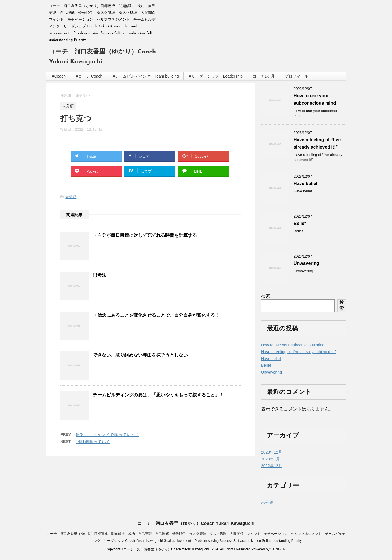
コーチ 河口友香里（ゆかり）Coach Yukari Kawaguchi (196, 523)
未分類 (71, 197)
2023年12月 (272, 452)
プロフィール (296, 76)
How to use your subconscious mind (293, 345)
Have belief (305, 184)
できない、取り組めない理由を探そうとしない (140, 355)
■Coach (59, 76)
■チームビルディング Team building (146, 76)
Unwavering (306, 263)
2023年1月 (271, 459)
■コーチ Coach (89, 76)
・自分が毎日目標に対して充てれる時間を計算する (145, 235)
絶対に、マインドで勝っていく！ (108, 435)
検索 (266, 296)
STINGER (278, 549)
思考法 (100, 275)
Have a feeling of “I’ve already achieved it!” (299, 352)
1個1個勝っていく (93, 442)
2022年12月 (272, 466)
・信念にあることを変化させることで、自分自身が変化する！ (156, 315)
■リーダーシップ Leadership (216, 76)
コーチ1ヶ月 (264, 76)
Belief (300, 223)
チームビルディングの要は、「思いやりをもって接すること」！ (158, 395)
